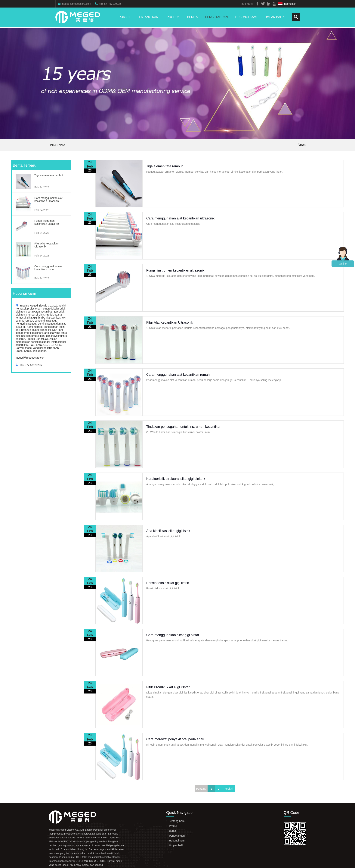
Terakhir (229, 789)
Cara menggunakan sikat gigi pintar (173, 635)
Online (343, 264)
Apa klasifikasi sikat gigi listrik (169, 531)
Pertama (201, 789)
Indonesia (286, 4)
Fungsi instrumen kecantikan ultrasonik (176, 270)
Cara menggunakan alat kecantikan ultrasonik (181, 218)
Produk (173, 18)
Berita (192, 18)
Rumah (123, 18)
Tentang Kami (148, 18)
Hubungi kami (246, 18)
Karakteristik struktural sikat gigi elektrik (176, 479)
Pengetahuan (216, 18)
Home (52, 145)
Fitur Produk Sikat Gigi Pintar (168, 687)
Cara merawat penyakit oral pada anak (176, 739)
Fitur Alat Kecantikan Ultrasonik (170, 322)
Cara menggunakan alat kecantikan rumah (179, 375)
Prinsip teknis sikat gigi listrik (168, 583)
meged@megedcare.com (76, 4)
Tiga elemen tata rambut (165, 166)
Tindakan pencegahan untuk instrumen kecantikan (184, 427)
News (62, 145)
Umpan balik (275, 18)
